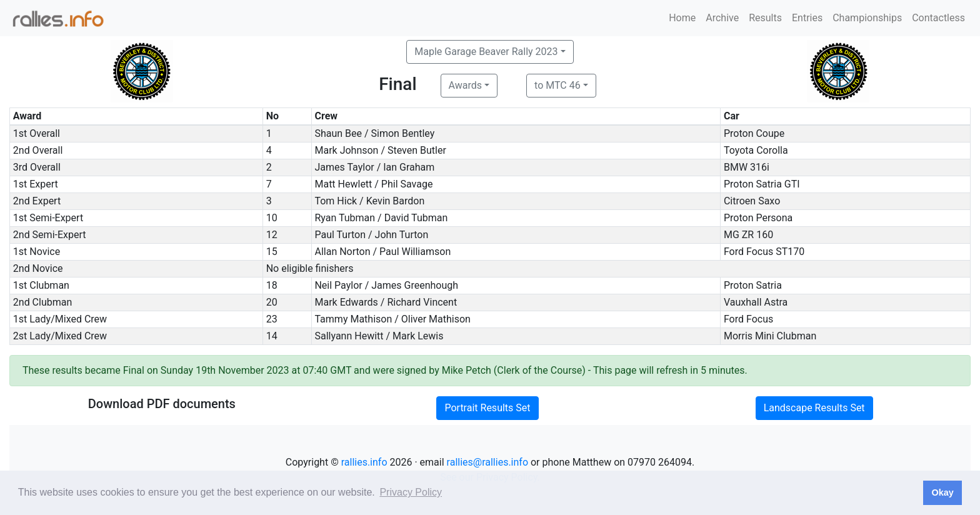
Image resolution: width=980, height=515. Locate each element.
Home (682, 18)
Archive (722, 18)
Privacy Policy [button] (411, 492)
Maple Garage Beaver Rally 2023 (486, 52)
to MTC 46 (557, 85)
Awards (465, 85)
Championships (867, 18)
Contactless (938, 18)
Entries (807, 18)
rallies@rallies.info (487, 462)
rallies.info (364, 462)
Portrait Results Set (487, 408)
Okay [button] (942, 492)
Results (765, 18)
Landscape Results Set (814, 408)
